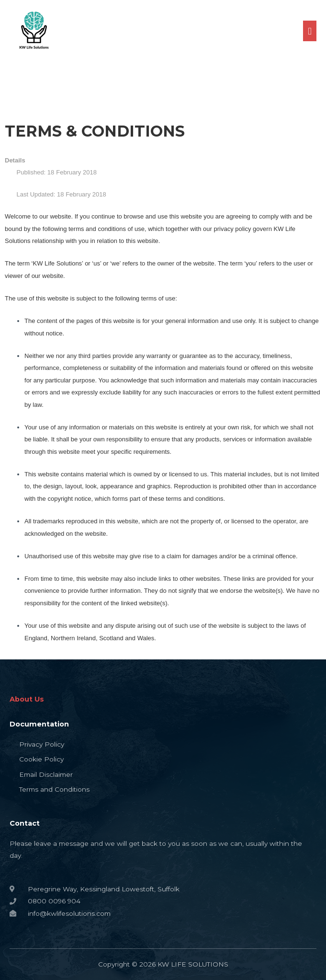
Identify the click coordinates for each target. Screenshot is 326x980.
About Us (27, 699)
